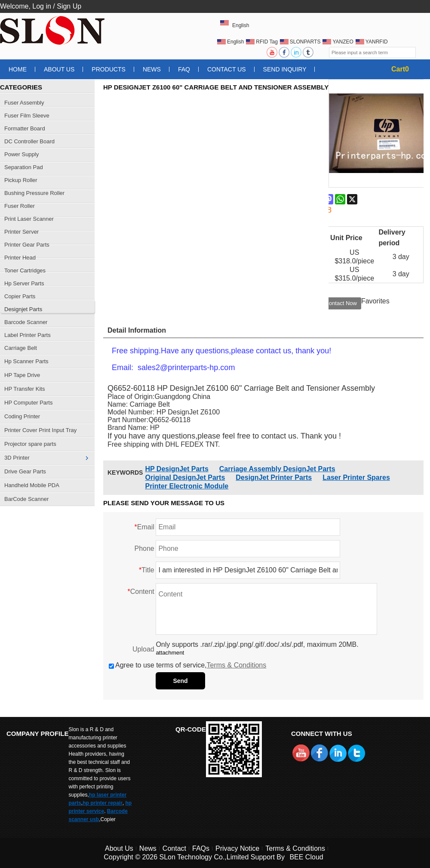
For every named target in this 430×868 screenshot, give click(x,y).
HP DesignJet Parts (177, 469)
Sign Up (69, 6)
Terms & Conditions (237, 665)
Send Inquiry (285, 69)
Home (18, 69)
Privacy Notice (237, 848)
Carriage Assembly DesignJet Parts (277, 469)
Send (180, 681)
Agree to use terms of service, (187, 665)
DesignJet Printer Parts (274, 477)
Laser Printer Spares (356, 477)
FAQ (184, 69)
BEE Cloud (306, 857)
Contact (174, 848)
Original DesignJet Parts (185, 477)
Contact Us (227, 69)
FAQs (201, 848)
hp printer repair (103, 803)
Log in (42, 6)
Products (109, 69)
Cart (400, 69)
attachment (170, 653)
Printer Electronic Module (187, 486)
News (152, 69)
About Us (59, 69)
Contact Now (341, 303)
